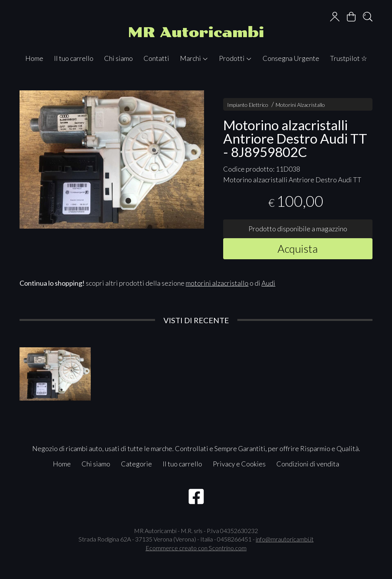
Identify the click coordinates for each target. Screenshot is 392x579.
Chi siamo (118, 58)
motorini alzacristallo (217, 283)
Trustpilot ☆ (349, 58)
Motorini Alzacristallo (300, 105)
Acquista (298, 249)
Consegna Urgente (291, 58)
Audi (268, 283)
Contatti (156, 58)
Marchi (194, 58)
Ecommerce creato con (196, 548)
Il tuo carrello (74, 58)
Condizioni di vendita (308, 464)
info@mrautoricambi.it (285, 539)
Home (34, 58)
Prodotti (235, 58)
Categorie (136, 464)
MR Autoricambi (196, 32)
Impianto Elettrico (248, 105)
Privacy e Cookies (239, 464)
